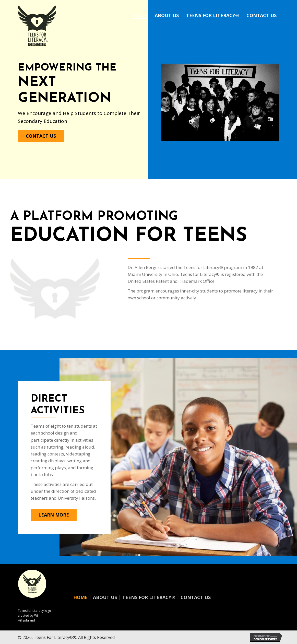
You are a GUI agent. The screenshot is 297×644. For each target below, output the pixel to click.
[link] (140, 15)
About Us (105, 598)
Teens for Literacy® (149, 598)
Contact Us (196, 598)
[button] (41, 136)
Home (80, 598)
